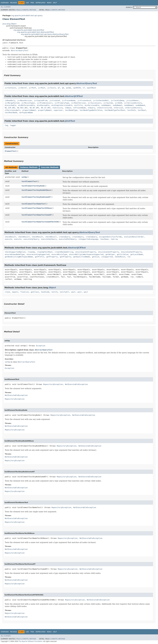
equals (15, 292)
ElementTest (11, 151)
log (6, 125)
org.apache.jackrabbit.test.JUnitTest (29, 30)
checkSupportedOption (15, 252)
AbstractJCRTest (74, 96)
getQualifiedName (82, 257)
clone (7, 292)
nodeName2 (117, 105)
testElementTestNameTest (33, 204)
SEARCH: (129, 7)
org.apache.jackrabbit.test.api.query (27, 16)
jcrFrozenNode (69, 100)
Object (52, 288)
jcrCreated (55, 100)
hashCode (45, 292)
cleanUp (31, 252)
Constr (25, 10)
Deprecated (41, 3)
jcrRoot (42, 88)
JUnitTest (70, 121)
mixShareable (43, 105)
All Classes (6, 7)
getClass (35, 292)
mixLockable (11, 105)
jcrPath (32, 88)
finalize (24, 292)
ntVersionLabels (13, 110)
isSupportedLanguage (88, 239)
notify (55, 292)
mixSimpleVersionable (62, 105)
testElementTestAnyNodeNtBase (36, 190)
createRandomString (64, 252)
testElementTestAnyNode (33, 186)
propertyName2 (45, 110)
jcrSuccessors (95, 103)
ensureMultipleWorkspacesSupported (86, 254)
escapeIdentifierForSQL (111, 237)
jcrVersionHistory (133, 103)
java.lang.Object (9, 24)
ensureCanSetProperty (86, 252)
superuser (58, 110)
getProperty (52, 257)
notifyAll (65, 292)
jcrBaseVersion (25, 100)
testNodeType (71, 110)
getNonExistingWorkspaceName (19, 257)
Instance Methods (29, 167)
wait (73, 292)
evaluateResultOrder (134, 237)
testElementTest (29, 181)
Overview (5, 3)
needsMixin (120, 257)
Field (18, 10)
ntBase (68, 108)
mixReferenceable (27, 105)
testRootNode (11, 113)
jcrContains (11, 88)
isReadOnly (10, 100)
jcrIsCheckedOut (101, 100)
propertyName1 (29, 110)
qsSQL (69, 88)
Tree (32, 3)
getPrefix (40, 257)
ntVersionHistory (134, 108)
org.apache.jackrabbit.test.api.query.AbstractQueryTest (45, 34)
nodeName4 (140, 105)
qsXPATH (77, 88)
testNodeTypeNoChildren (91, 110)
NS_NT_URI (34, 108)
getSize (96, 257)
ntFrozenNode (79, 108)
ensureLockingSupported (38, 254)
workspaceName (26, 113)
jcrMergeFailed (12, 103)
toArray (114, 239)
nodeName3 (129, 105)
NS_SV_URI (46, 108)
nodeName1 (106, 105)
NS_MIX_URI (22, 108)
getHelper (110, 254)
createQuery (64, 237)
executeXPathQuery (68, 239)
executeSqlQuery (31, 239)
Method (33, 10)
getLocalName (137, 254)
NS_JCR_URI (10, 108)
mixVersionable (92, 105)
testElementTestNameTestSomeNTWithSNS (40, 222)
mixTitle (79, 105)
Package (13, 3)
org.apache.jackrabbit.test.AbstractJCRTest (36, 32)
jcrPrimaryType (62, 103)
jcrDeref (22, 88)
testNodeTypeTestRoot (115, 110)
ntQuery (91, 108)
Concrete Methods (50, 167)
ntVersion (118, 108)
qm (63, 88)
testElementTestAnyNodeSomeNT (36, 197)
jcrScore (52, 88)
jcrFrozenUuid (84, 100)
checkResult (11, 237)
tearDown (104, 239)
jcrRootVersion (78, 103)
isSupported (107, 257)
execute (8, 239)
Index (49, 3)
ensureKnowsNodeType (15, 254)
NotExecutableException (76, 384)
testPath (131, 110)
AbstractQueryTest (20, 50)
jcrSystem (108, 103)
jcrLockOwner (132, 100)
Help (55, 3)
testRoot (142, 110)
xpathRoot (91, 88)
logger (13, 125)
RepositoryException (53, 384)
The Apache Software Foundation (31, 641)
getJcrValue (123, 254)
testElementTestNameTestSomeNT (37, 215)
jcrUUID (119, 103)
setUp (24, 177)
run (129, 257)
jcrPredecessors (45, 103)
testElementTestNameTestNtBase (37, 208)
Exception (41, 346)
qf (59, 88)
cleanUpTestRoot (45, 252)
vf (84, 88)
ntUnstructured (104, 108)
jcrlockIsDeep (117, 100)
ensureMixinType (59, 254)
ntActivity (58, 108)
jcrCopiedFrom (41, 100)
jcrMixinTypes (28, 103)
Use (27, 3)
